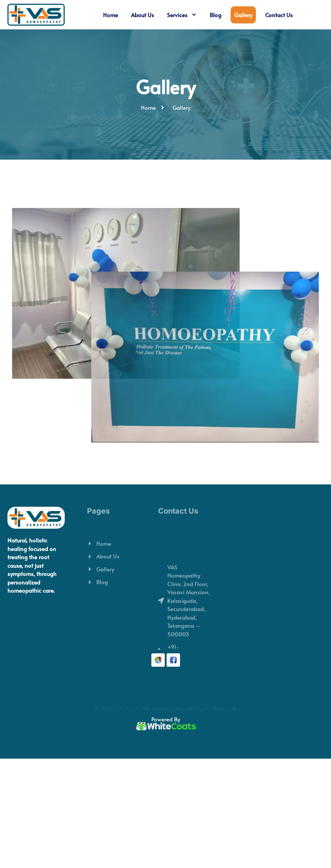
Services (182, 15)
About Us (142, 15)
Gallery (243, 15)
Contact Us (279, 15)
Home (110, 15)
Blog (216, 15)
